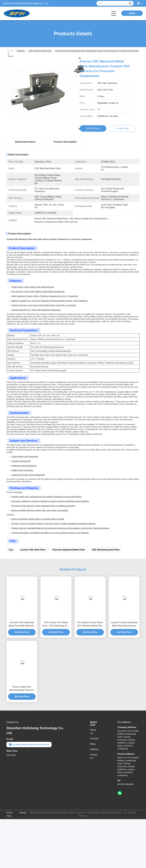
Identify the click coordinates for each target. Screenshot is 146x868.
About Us (93, 732)
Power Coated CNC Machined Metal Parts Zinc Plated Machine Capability (22, 689)
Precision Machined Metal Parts (69, 550)
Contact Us (94, 756)
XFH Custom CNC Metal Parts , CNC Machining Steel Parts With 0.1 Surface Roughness (56, 624)
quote (132, 13)
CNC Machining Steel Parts (106, 550)
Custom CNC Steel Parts (33, 550)
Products (21, 51)
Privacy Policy (10, 814)
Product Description (65, 142)
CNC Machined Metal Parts (40, 51)
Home (10, 51)
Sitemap (23, 813)
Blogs (93, 744)
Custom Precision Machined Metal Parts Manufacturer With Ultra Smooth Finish (124, 624)
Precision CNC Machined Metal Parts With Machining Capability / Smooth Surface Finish (22, 624)
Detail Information (25, 142)
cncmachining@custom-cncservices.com (29, 745)
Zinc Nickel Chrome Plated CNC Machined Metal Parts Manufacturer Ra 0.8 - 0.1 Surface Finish (90, 624)
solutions (94, 749)
